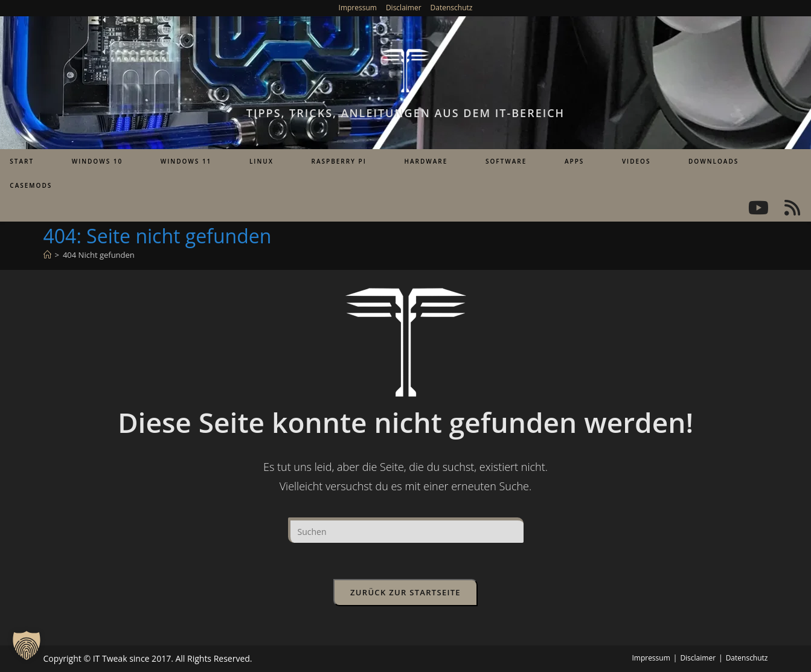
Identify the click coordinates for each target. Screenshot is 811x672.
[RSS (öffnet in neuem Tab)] (792, 208)
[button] (27, 645)
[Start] (47, 255)
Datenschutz (452, 8)
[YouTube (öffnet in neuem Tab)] (758, 208)
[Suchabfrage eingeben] (406, 530)
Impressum (358, 8)
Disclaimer (404, 8)
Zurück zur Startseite (406, 592)
